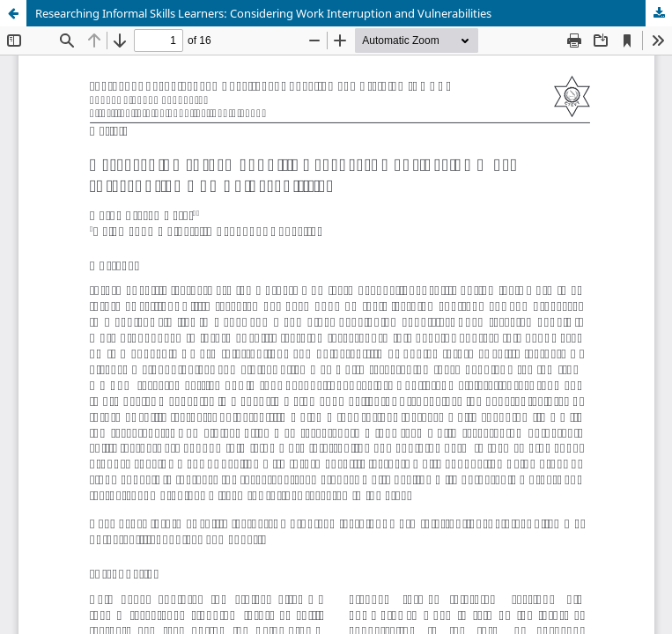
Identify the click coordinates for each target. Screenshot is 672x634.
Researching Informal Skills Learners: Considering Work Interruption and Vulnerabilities (263, 13)
